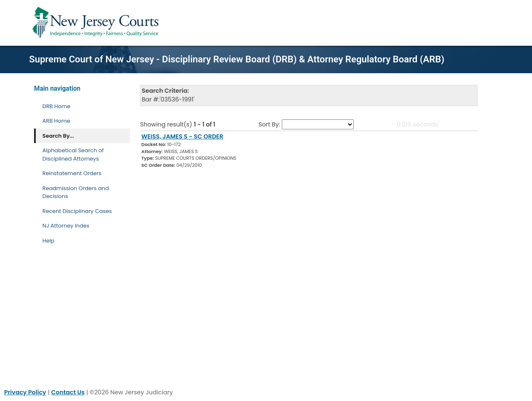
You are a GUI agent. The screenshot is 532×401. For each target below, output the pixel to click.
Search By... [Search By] (58, 136)
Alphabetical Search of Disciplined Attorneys (73, 155)
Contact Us (68, 392)
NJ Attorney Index (66, 226)
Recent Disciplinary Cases (77, 211)
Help (48, 241)
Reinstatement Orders (72, 173)
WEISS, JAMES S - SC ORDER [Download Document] (182, 136)
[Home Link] (97, 23)
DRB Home (56, 106)
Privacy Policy (25, 392)
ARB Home (56, 121)
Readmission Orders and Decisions (76, 192)
